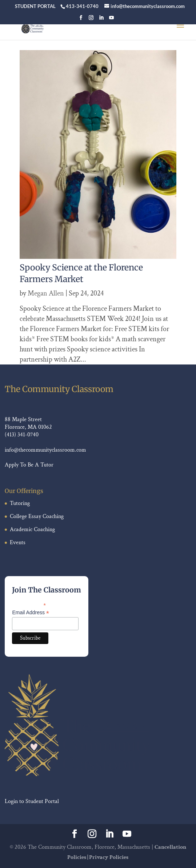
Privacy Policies (109, 857)
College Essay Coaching (37, 516)
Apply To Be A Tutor (29, 465)
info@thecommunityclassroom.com (45, 450)
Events (18, 543)
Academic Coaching (32, 529)
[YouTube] (111, 20)
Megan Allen (46, 293)
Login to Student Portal (32, 801)
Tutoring (20, 503)
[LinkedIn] (101, 20)
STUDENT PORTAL (35, 6)
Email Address (31, 613)
